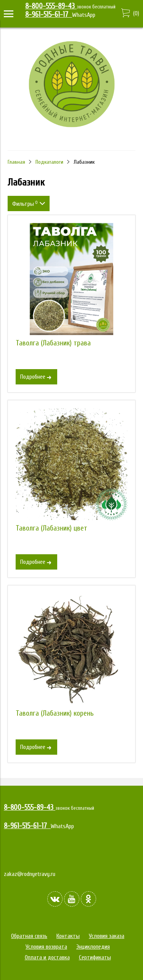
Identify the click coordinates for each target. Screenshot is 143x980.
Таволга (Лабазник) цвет (51, 528)
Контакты (68, 936)
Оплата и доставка (47, 957)
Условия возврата (46, 947)
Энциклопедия (93, 947)
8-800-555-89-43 (51, 6)
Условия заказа (107, 936)
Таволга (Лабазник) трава (53, 343)
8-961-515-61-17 (49, 15)
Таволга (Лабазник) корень (55, 713)
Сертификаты (95, 957)
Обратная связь (29, 936)
